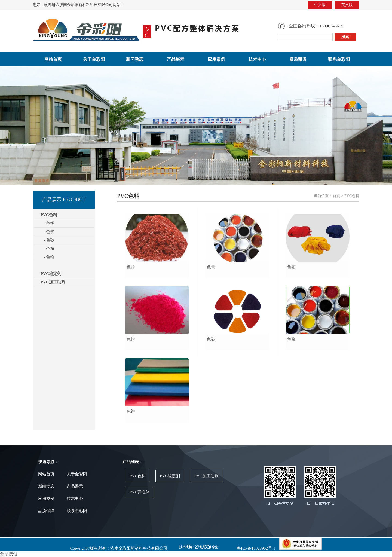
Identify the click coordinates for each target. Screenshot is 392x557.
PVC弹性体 (140, 492)
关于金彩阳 (94, 59)
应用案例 (216, 59)
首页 (336, 196)
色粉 (131, 339)
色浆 (291, 339)
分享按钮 (9, 554)
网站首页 (53, 59)
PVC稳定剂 (51, 274)
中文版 (320, 5)
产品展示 (176, 59)
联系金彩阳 (339, 59)
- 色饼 (47, 223)
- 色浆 (47, 232)
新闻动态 (135, 59)
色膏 (211, 267)
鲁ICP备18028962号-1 (256, 548)
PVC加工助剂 (53, 282)
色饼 (131, 411)
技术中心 (257, 59)
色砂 (211, 339)
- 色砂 (47, 240)
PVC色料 (138, 476)
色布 (291, 267)
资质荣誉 (298, 59)
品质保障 (46, 511)
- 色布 (47, 249)
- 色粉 (47, 257)
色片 (131, 267)
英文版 (347, 5)
